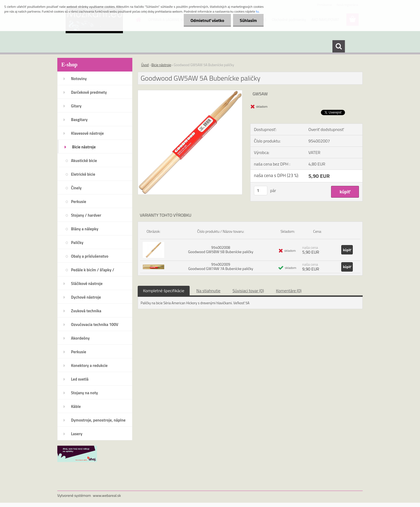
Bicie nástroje (84, 147)
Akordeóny (80, 338)
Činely (76, 188)
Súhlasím (248, 20)
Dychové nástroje (86, 297)
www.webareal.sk (107, 495)
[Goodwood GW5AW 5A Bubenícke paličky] (190, 92)
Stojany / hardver (86, 215)
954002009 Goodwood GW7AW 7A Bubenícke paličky (221, 266)
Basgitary (79, 120)
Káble (76, 406)
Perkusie (79, 202)
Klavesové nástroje (87, 133)
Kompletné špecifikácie (164, 291)
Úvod (145, 65)
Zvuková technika (86, 311)
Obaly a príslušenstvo (90, 256)
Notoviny (79, 79)
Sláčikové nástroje (87, 283)
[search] (339, 46)
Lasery (77, 434)
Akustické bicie (84, 161)
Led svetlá (80, 379)
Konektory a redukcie (89, 365)
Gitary (76, 106)
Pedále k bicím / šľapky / (93, 270)
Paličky (77, 243)
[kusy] (261, 191)
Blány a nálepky (85, 229)
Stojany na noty (85, 393)
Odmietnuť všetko (207, 20)
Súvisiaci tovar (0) (248, 291)
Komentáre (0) (289, 291)
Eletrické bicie (83, 174)
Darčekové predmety (89, 92)
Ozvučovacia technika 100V (95, 324)
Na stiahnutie (208, 291)
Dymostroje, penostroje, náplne (98, 420)
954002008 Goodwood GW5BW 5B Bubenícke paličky (221, 249)
